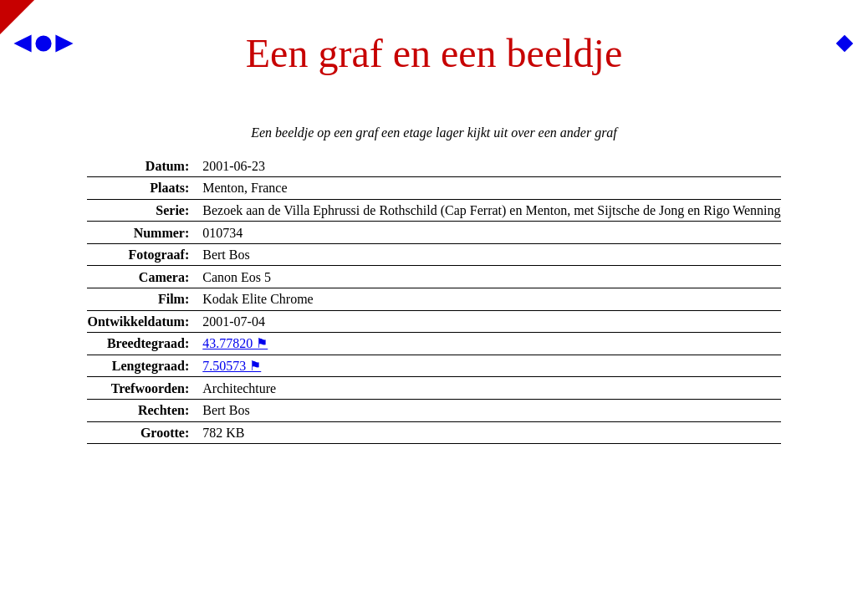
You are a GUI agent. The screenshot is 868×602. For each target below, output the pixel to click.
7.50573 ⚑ (232, 366)
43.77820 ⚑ (235, 343)
